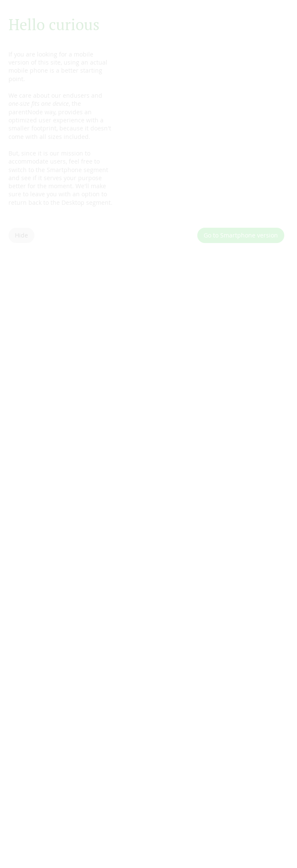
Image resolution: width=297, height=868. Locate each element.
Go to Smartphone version (241, 235)
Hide (21, 235)
